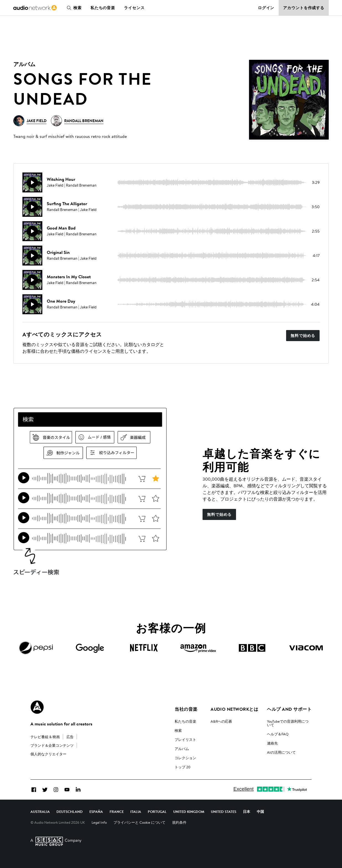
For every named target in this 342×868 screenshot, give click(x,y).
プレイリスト (185, 740)
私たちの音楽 (103, 8)
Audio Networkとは (234, 709)
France (117, 812)
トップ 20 (182, 767)
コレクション (185, 758)
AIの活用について (281, 752)
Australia (40, 812)
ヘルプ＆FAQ (278, 734)
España (96, 812)
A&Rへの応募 (221, 721)
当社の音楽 (186, 709)
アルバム (182, 749)
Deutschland (70, 812)
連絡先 (272, 743)
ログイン (266, 8)
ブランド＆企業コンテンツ (52, 745)
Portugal (157, 812)
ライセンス (134, 8)
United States (224, 812)
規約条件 (179, 822)
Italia (136, 812)
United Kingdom (189, 812)
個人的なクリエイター (48, 754)
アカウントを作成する (304, 8)
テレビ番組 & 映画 (45, 737)
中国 (260, 812)
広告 (70, 737)
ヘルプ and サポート (289, 709)
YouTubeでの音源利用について (288, 723)
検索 (73, 8)
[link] (35, 8)
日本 (247, 812)
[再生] (32, 182)
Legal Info (99, 822)
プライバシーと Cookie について (139, 822)
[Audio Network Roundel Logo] (37, 707)
